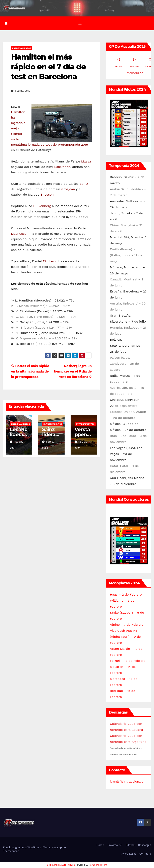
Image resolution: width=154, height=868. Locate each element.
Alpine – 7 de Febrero (127, 625)
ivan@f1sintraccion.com (128, 781)
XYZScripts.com (99, 865)
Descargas (145, 845)
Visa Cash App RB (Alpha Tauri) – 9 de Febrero (125, 637)
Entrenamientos (22, 48)
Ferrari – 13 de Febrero (128, 661)
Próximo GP (115, 845)
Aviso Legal (129, 854)
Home (100, 845)
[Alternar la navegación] (80, 23)
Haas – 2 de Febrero (126, 594)
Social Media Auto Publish (61, 865)
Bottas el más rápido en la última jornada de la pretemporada (30, 371)
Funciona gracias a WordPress (22, 847)
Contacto (145, 854)
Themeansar (11, 851)
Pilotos (130, 845)
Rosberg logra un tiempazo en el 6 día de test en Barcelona (73, 371)
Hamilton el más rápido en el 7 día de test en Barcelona (48, 67)
